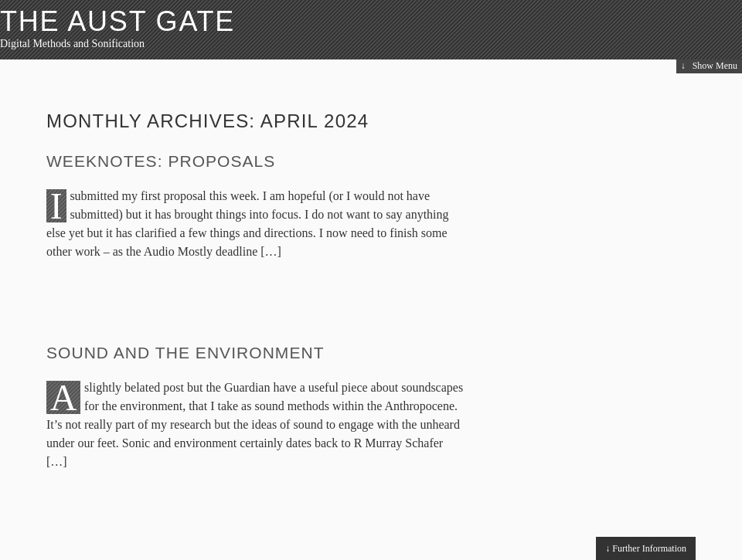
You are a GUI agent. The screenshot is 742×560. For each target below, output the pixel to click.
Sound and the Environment (185, 353)
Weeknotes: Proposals (161, 161)
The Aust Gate (117, 21)
